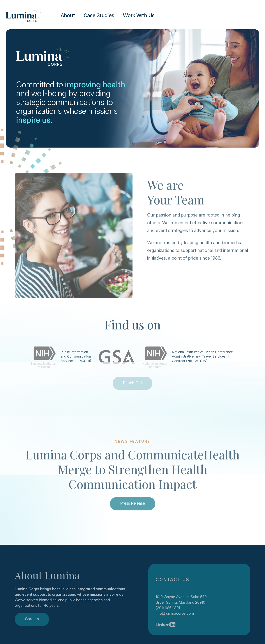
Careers (32, 619)
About (68, 15)
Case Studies (99, 15)
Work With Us (139, 15)
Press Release (133, 506)
